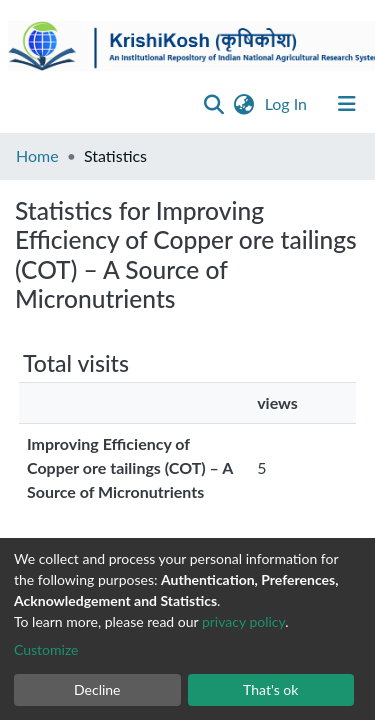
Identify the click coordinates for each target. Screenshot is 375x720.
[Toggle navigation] (347, 104)
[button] (244, 104)
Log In (288, 103)
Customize (46, 649)
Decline (97, 689)
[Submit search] (214, 104)
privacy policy (243, 621)
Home (37, 155)
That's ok (270, 689)
